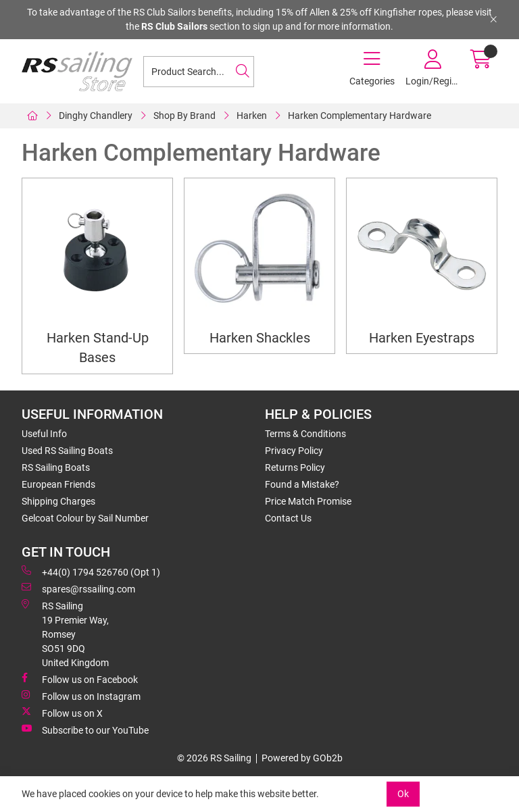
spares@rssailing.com (78, 588)
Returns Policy (295, 467)
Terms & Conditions (305, 434)
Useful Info (44, 434)
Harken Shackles (260, 338)
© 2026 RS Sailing (214, 758)
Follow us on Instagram (81, 696)
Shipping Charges (58, 501)
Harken (252, 116)
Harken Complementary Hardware (360, 116)
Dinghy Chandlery (96, 116)
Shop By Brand (184, 116)
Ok (403, 794)
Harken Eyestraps (422, 338)
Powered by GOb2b (302, 758)
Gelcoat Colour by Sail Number (85, 518)
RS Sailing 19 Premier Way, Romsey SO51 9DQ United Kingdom (65, 634)
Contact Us (288, 518)
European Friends (58, 484)
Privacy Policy (294, 451)
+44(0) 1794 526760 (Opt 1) (91, 572)
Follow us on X (62, 713)
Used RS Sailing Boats (67, 451)
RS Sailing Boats (56, 467)
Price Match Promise (308, 501)
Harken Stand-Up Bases (98, 348)
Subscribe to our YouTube (85, 730)
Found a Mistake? (302, 484)
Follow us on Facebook (80, 679)
